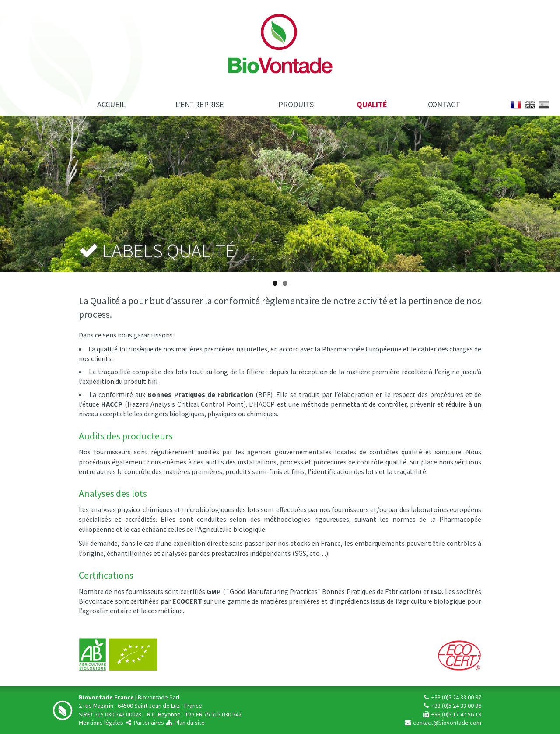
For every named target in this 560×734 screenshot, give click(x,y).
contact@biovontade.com (443, 723)
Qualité (372, 104)
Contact (444, 104)
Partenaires (144, 723)
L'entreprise (200, 104)
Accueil (111, 104)
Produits (296, 104)
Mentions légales (101, 723)
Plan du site (185, 723)
